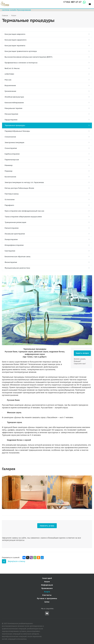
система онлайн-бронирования (16, 10)
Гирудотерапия (11, 120)
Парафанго (9, 205)
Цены (47, 602)
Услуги (47, 592)
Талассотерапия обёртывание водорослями (23, 217)
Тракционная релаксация (15, 222)
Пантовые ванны (12, 194)
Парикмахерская (12, 160)
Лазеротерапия (11, 239)
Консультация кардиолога (16, 40)
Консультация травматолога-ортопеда (21, 51)
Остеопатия (10, 200)
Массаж (8, 80)
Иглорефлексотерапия (14, 245)
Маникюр (9, 165)
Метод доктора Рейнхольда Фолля (19, 188)
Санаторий (47, 578)
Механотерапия (11, 114)
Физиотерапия (11, 262)
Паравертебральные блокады (17, 131)
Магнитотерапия (12, 228)
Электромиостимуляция (14, 142)
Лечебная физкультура (14, 97)
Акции (47, 582)
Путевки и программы (47, 598)
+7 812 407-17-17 (72, 2)
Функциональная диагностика (17, 268)
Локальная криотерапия (15, 234)
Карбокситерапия (12, 154)
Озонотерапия (11, 148)
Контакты (47, 595)
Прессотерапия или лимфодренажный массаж (24, 211)
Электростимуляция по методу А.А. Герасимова (24, 182)
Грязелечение (10, 91)
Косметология (10, 177)
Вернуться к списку (14, 561)
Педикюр (9, 171)
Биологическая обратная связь (18, 257)
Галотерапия (10, 251)
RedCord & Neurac (12, 68)
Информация (47, 585)
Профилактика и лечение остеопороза (21, 63)
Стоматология (10, 137)
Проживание (47, 588)
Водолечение (10, 85)
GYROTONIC (9, 74)
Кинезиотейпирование (14, 103)
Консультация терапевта (15, 46)
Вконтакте (47, 613)
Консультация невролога (15, 34)
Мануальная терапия (13, 108)
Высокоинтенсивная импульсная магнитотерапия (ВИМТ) (29, 57)
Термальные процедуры (15, 125)
